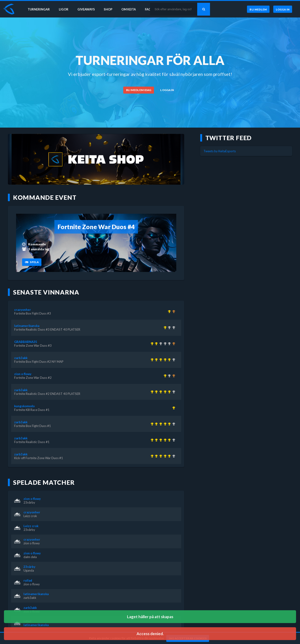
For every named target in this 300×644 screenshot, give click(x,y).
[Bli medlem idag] (139, 90)
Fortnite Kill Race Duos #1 (32, 410)
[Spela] (32, 262)
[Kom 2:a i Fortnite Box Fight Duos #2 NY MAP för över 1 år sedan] (169, 344)
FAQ (149, 9)
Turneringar (38, 9)
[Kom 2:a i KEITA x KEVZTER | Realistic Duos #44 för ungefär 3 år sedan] (160, 344)
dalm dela (30, 557)
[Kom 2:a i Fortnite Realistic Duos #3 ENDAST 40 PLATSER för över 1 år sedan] (173, 360)
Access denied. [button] (150, 634)
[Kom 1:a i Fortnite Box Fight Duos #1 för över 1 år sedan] (160, 360)
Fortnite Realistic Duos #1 (32, 442)
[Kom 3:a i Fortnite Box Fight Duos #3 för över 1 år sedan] (173, 376)
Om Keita (129, 9)
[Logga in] (283, 9)
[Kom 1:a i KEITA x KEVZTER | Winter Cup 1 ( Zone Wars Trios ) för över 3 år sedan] (151, 344)
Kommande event (45, 197)
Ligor (63, 9)
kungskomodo (24, 406)
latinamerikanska (27, 326)
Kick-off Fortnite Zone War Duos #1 (39, 458)
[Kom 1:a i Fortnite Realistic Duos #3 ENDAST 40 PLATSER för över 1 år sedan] (164, 328)
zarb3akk (21, 358)
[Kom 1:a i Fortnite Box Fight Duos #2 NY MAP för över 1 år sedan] (169, 360)
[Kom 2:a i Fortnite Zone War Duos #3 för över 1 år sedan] (169, 376)
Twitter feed (229, 138)
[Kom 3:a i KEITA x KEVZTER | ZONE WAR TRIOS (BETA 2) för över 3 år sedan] (173, 344)
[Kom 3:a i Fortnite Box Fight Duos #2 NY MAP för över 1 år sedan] (173, 312)
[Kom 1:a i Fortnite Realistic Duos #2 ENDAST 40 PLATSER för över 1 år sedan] (164, 360)
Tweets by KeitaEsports (220, 151)
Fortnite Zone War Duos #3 (33, 346)
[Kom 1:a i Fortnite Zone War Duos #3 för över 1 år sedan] (156, 344)
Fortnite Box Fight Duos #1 (33, 426)
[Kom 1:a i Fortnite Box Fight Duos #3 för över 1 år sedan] (169, 312)
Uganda (29, 570)
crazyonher (23, 310)
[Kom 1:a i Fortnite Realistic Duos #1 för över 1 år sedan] (156, 360)
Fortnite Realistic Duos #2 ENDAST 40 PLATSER (47, 394)
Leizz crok (30, 516)
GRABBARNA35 (26, 342)
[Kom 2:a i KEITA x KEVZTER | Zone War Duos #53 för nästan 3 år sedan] (164, 344)
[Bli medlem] (258, 9)
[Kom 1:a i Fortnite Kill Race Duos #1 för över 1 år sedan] (173, 408)
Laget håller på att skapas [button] (150, 617)
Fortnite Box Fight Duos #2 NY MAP (39, 362)
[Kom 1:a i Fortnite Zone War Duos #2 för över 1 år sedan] (164, 376)
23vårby (29, 502)
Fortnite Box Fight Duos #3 (33, 313)
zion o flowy (23, 374)
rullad (28, 580)
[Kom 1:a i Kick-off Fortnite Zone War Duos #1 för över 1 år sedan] (151, 360)
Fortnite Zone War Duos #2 (33, 378)
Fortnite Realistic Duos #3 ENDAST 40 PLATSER (47, 329)
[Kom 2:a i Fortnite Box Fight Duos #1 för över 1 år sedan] (169, 328)
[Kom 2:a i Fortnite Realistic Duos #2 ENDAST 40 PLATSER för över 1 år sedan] (173, 328)
